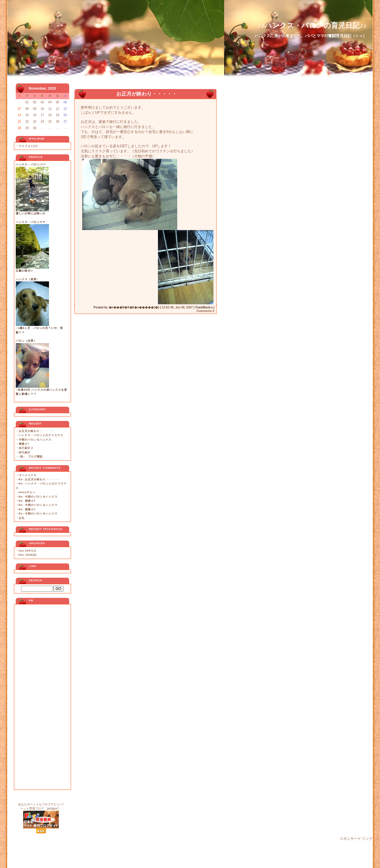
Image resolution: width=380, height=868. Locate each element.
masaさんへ (27, 492)
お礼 (22, 518)
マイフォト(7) (28, 146)
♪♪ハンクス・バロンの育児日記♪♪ (312, 25)
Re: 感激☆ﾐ (27, 501)
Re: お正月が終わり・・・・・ (40, 479)
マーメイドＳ (28, 475)
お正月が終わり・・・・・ (37, 431)
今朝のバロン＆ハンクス (35, 440)
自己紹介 (25, 452)
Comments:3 (205, 311)
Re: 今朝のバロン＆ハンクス (38, 497)
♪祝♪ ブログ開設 (31, 457)
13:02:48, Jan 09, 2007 (177, 307)
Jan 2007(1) (28, 551)
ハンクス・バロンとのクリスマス (41, 435)
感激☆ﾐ (24, 444)
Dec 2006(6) (28, 555)
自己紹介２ (26, 448)
